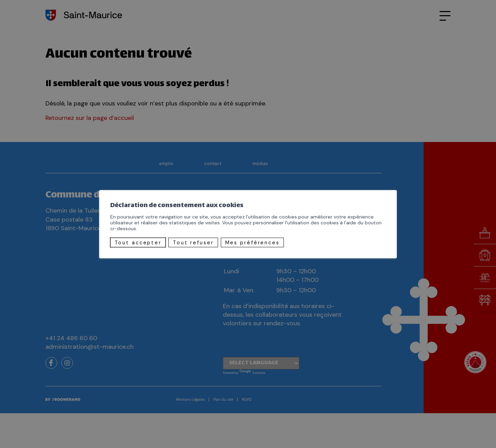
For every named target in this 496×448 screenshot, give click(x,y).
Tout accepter (138, 242)
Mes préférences (252, 242)
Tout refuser (193, 242)
